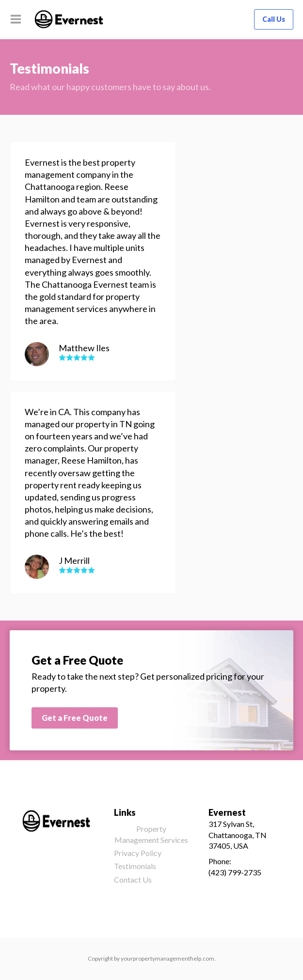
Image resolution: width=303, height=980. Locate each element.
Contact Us (133, 879)
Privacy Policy (138, 853)
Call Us (274, 19)
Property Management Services (151, 834)
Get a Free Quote (75, 718)
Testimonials (135, 866)
